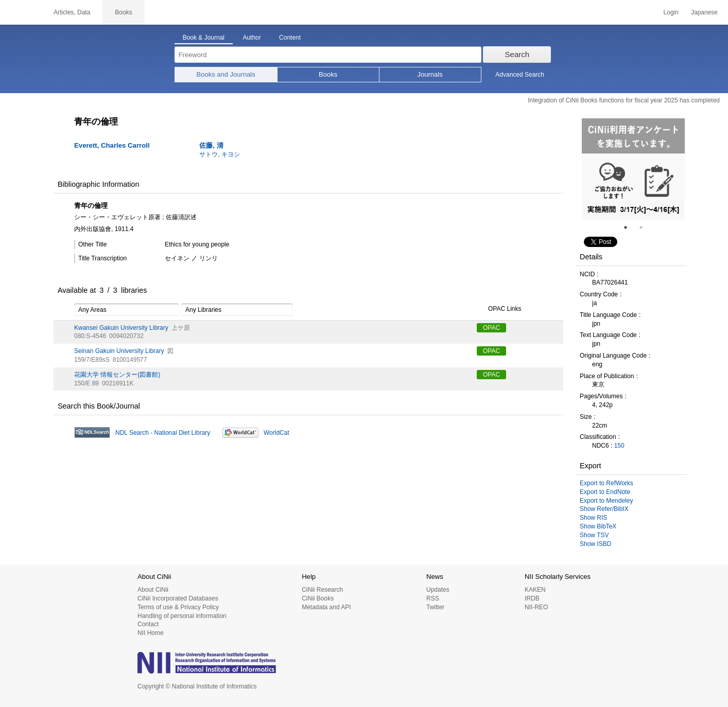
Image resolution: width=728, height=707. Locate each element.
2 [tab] (645, 227)
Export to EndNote (605, 492)
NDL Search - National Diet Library (163, 433)
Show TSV (594, 535)
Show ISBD (595, 544)
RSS (433, 598)
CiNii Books (318, 598)
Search (517, 54)
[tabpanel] (633, 169)
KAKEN (535, 590)
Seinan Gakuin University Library (119, 351)
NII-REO (536, 607)
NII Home (151, 633)
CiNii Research (322, 590)
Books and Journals (226, 74)
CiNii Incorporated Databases (178, 598)
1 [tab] (630, 227)
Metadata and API (326, 607)
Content (290, 38)
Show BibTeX (598, 526)
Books (328, 74)
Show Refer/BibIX (604, 509)
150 (619, 446)
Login (671, 12)
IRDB (532, 598)
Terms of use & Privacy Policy (178, 607)
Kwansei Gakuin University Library (121, 328)
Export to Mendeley (606, 501)
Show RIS (593, 518)
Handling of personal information (182, 616)
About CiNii (153, 590)
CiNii (21, 12)
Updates (438, 590)
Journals (430, 74)
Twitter (435, 607)
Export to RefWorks (606, 483)
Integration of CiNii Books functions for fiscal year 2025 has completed (624, 100)
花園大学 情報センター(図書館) (117, 375)
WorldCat (276, 433)
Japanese (704, 12)
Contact (148, 624)
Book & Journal (204, 38)
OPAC (491, 328)
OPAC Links (499, 309)
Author (252, 38)
